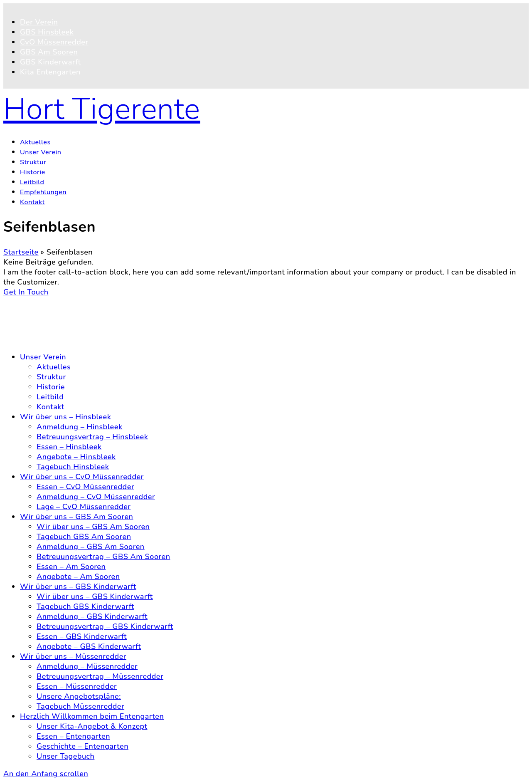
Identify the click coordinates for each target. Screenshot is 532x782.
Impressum (40, 339)
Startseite (21, 252)
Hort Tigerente (102, 109)
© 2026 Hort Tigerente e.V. (52, 302)
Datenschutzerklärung (59, 329)
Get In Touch (26, 292)
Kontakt (34, 319)
